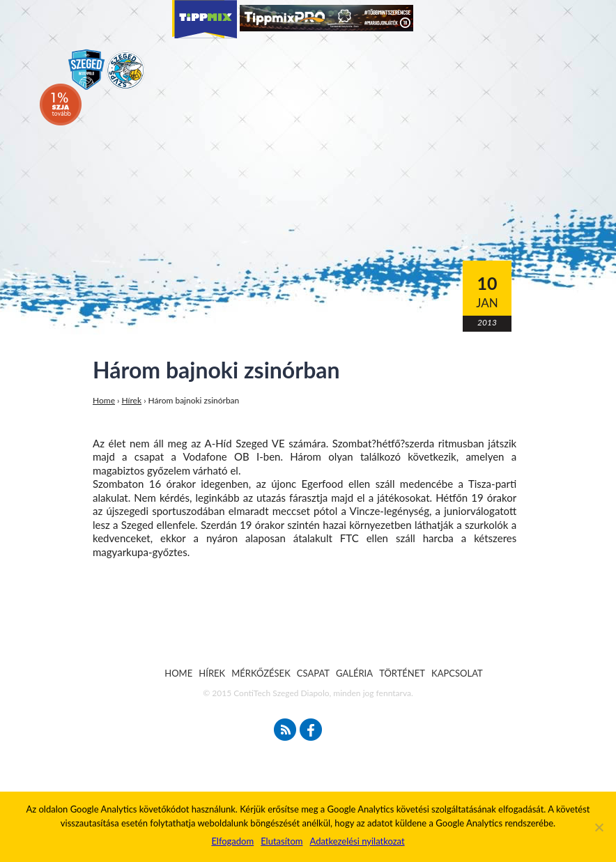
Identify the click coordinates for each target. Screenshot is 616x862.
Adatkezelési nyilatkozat (357, 841)
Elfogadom (232, 841)
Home (104, 400)
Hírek (132, 400)
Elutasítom (282, 841)
